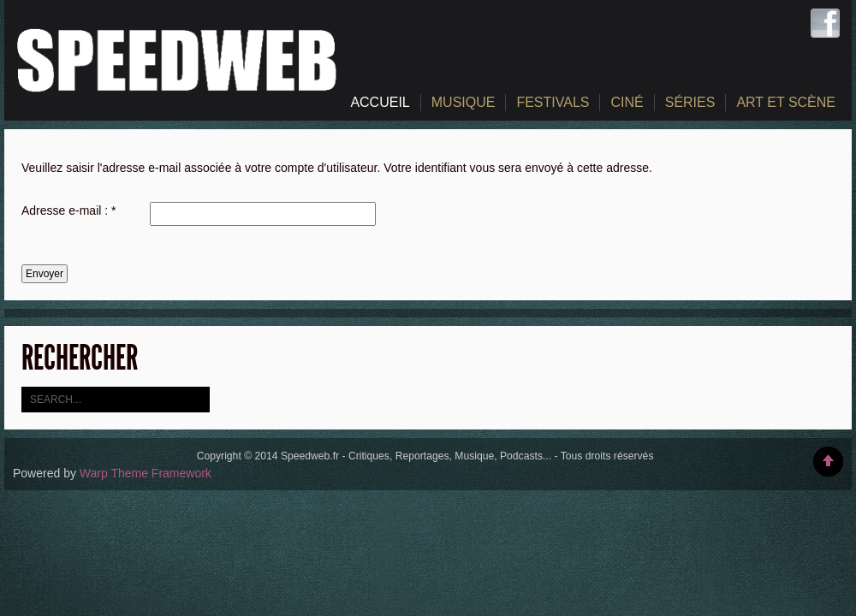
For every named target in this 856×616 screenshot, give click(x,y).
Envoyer (45, 274)
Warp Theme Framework (146, 473)
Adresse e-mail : (69, 210)
